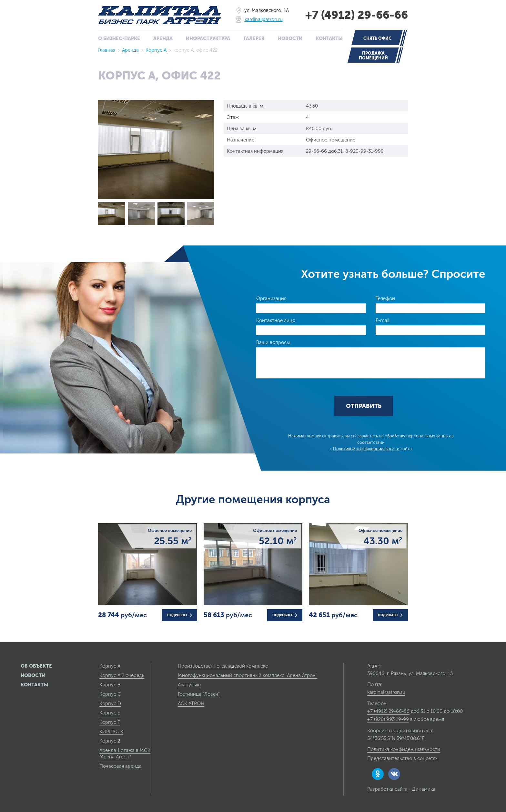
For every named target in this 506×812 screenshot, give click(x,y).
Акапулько (189, 684)
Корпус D (110, 703)
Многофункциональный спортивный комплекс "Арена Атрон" (248, 675)
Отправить (364, 406)
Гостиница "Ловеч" (199, 694)
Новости (290, 38)
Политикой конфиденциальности (366, 449)
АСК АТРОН (191, 703)
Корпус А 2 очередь (122, 675)
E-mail (383, 320)
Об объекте (36, 666)
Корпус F (110, 722)
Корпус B (110, 684)
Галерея (254, 38)
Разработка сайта (387, 789)
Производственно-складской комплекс (223, 666)
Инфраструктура (208, 38)
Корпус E (110, 713)
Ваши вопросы (273, 342)
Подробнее (180, 615)
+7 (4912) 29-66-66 (355, 15)
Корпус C (110, 694)
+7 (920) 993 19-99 (388, 719)
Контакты (329, 38)
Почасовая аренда (121, 766)
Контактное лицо (276, 320)
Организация (271, 298)
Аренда (163, 38)
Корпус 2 (110, 741)
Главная (107, 50)
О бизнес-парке (119, 38)
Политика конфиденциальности (404, 749)
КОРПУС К (111, 731)
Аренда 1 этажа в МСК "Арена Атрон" (125, 753)
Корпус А (156, 50)
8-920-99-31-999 (364, 151)
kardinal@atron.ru (262, 20)
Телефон (385, 298)
